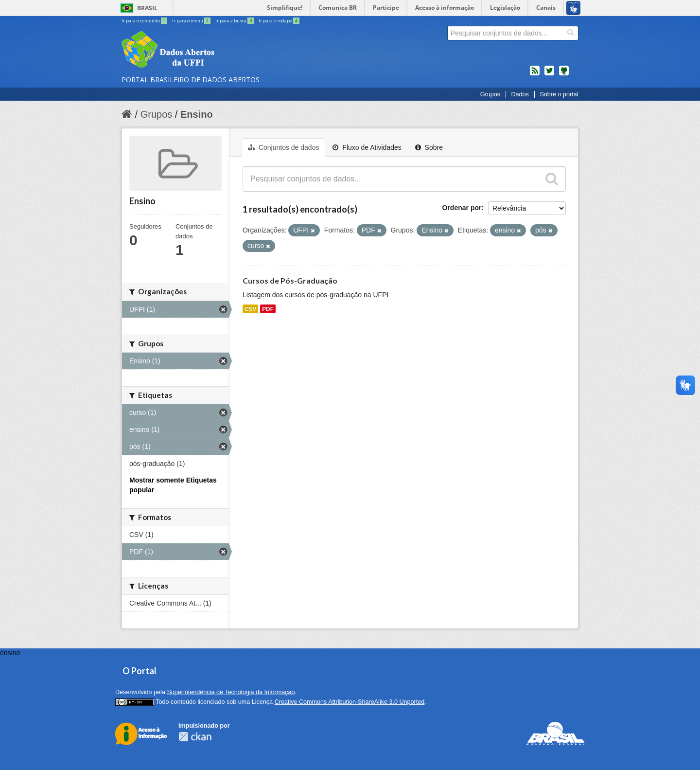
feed (535, 74)
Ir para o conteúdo (145, 21)
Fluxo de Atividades (367, 147)
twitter (549, 74)
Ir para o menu (192, 21)
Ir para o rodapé (279, 21)
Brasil (147, 8)
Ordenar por (462, 208)
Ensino (197, 114)
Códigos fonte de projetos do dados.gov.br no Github (564, 74)
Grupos (490, 94)
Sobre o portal (559, 94)
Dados (520, 94)
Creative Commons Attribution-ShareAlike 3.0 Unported (350, 702)
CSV (250, 309)
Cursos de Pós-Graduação (290, 280)
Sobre (429, 147)
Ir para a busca (235, 21)
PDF (268, 309)
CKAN (195, 737)
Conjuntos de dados (283, 147)
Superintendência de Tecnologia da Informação (231, 692)
